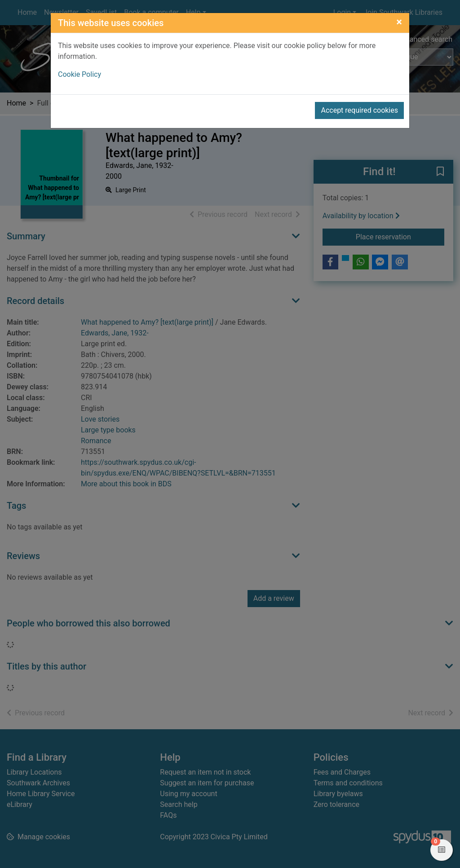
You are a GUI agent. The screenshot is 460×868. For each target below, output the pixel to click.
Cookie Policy (80, 74)
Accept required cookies (359, 110)
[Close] (399, 22)
